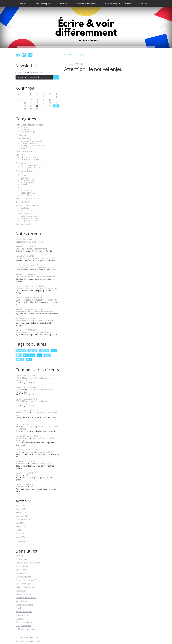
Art (22, 173)
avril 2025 (20, 534)
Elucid (18, 608)
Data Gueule (21, 573)
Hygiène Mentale (23, 577)
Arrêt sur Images (23, 584)
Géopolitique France (30, 221)
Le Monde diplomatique (26, 629)
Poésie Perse (26, 195)
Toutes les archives (23, 541)
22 (37, 106)
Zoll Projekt (21, 570)
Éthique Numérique (29, 143)
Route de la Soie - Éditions (27, 206)
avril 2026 (20, 506)
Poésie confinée (28, 193)
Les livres (25, 208)
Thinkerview (21, 559)
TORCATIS (20, 378)
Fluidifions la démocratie (40, 464)
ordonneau (21, 464)
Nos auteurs (26, 210)
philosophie (29, 355)
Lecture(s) (63, 4)
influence (21, 351)
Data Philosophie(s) (24, 139)
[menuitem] (23, 4)
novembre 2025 (23, 516)
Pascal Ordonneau (24, 612)
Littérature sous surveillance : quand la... (37, 414)
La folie (28, 475)
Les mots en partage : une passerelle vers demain (37, 428)
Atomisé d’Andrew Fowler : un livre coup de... (35, 311)
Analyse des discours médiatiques (30, 125)
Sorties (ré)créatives (24, 224)
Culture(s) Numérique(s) (31, 141)
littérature (44, 351)
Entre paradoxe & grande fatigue (40, 452)
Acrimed (19, 556)
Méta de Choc (22, 601)
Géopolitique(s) (27, 180)
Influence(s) (26, 129)
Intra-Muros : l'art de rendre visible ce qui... (35, 332)
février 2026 (21, 513)
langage (32, 351)
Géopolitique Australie (31, 216)
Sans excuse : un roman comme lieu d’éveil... (35, 321)
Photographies (27, 182)
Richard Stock (22, 413)
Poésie (19, 188)
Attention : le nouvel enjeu (93, 69)
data (19, 355)
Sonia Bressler (22, 566)
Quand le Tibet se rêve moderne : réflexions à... (36, 300)
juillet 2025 (20, 527)
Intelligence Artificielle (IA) (32, 146)
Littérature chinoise (30, 157)
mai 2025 (20, 530)
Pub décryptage (28, 132)
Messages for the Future (32, 165)
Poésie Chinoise (28, 191)
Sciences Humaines (24, 214)
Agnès (18, 452)
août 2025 (20, 523)
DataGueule (21, 591)
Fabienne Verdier (23, 615)
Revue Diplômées (23, 202)
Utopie (24, 185)
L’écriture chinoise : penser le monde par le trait (37, 258)
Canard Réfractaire (24, 622)
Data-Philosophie (42, 4)
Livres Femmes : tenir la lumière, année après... (36, 267)
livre (29, 360)
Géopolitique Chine (29, 218)
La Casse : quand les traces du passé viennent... (36, 277)
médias (20, 360)
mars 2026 (20, 509)
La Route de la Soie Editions (28, 563)
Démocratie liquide (24, 151)
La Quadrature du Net (25, 594)
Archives (143, 4)
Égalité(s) (25, 178)
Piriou (18, 427)
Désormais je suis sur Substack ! (30, 242)
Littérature (20, 155)
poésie (47, 355)
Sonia (18, 475)
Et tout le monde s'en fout (27, 580)
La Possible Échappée (25, 587)
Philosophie (21, 163)
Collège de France (23, 626)
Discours (25, 127)
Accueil (23, 4)
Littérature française (30, 159)
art (39, 355)
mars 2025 (20, 537)
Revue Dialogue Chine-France (29, 199)
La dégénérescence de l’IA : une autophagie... (37, 439)
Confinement (21, 135)
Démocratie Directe (24, 605)
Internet (24, 148)
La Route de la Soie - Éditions (117, 4)
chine (54, 351)
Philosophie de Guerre (85, 4)
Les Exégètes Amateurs (26, 598)
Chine (23, 176)
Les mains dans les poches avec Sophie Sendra (36, 288)
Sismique (20, 619)
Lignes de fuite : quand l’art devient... (32, 249)
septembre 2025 (23, 520)
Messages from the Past (32, 168)
